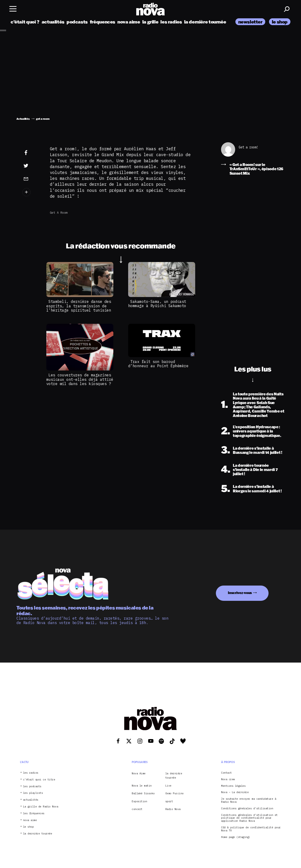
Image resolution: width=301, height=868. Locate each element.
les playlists (33, 793)
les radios (171, 22)
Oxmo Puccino (174, 793)
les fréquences (34, 813)
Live (168, 786)
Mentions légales (233, 786)
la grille (150, 22)
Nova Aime (139, 773)
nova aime (129, 22)
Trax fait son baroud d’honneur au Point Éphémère (159, 364)
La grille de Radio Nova (41, 807)
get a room (59, 213)
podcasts (77, 22)
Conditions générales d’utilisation (247, 808)
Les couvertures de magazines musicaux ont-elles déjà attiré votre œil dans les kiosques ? (80, 379)
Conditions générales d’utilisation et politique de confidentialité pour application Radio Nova (249, 818)
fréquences (103, 22)
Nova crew (228, 779)
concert (137, 809)
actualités (53, 22)
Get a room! (248, 147)
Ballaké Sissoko (143, 793)
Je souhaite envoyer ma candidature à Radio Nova (249, 800)
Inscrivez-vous (240, 593)
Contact (226, 773)
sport (169, 801)
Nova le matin (142, 786)
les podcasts (32, 786)
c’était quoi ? (25, 22)
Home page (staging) (236, 837)
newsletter (250, 22)
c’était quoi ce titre (39, 780)
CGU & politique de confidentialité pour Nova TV (251, 829)
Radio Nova (173, 809)
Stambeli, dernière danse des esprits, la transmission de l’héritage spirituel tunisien (79, 306)
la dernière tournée (205, 22)
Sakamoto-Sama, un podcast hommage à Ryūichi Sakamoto (157, 304)
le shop (280, 22)
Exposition (139, 801)
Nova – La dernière (235, 792)
